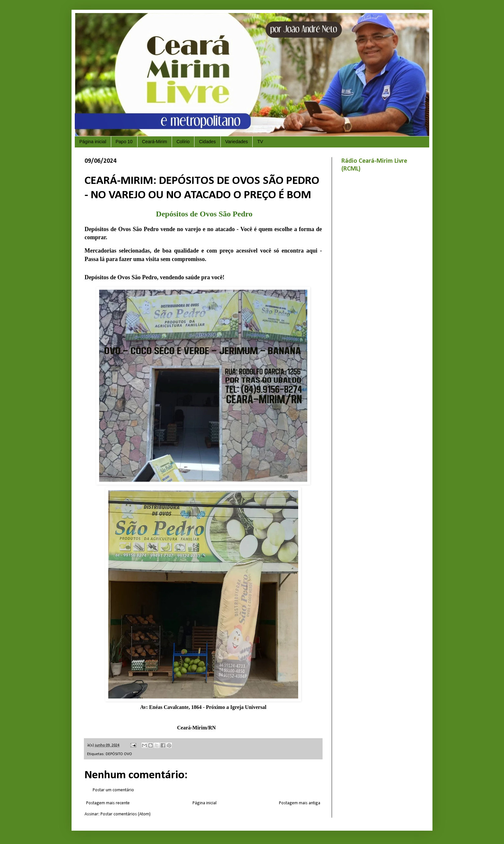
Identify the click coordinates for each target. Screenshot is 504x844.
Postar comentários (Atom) (126, 814)
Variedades (237, 142)
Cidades (207, 142)
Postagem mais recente (108, 803)
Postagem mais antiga (300, 803)
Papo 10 (124, 142)
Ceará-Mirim (155, 142)
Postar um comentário (113, 790)
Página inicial (93, 142)
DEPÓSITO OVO (119, 754)
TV (260, 142)
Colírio (183, 142)
